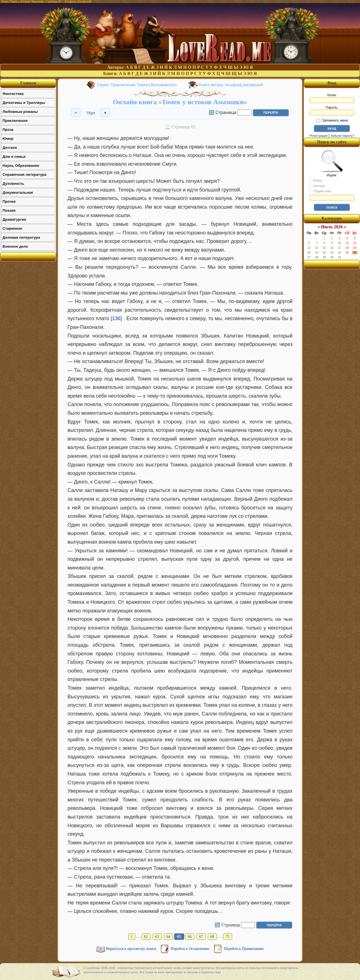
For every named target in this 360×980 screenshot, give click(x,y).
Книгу (315, 180)
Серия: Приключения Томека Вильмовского (137, 85)
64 (168, 937)
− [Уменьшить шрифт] (76, 113)
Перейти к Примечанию (244, 949)
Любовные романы (20, 112)
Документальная (18, 192)
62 (146, 937)
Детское (10, 148)
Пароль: (332, 111)
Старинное (12, 228)
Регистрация (318, 136)
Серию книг (320, 191)
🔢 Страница (223, 112)
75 (228, 937)
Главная (28, 83)
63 (157, 937)
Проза (8, 130)
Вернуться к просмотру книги (132, 949)
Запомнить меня (332, 120)
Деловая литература (21, 237)
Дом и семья (14, 157)
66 (190, 937)
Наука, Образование (21, 166)
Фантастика (13, 94)
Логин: (332, 98)
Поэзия (9, 210)
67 (201, 937)
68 (212, 937)
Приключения (15, 121)
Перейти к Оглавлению (191, 949)
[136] (116, 318)
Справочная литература (24, 175)
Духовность (13, 184)
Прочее (9, 201)
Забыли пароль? (342, 136)
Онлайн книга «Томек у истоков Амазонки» (180, 102)
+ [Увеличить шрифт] (105, 113)
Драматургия (14, 219)
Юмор (8, 139)
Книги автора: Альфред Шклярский (231, 85)
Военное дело (15, 246)
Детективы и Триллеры (24, 103)
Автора (317, 186)
